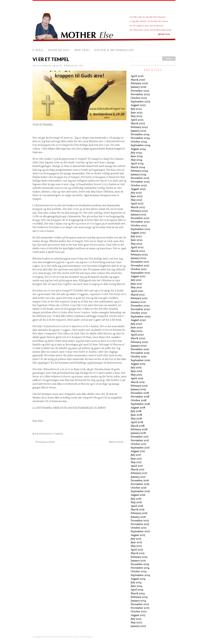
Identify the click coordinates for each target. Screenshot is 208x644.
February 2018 (139, 430)
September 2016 (140, 491)
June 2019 (136, 371)
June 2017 (136, 459)
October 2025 (139, 98)
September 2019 (140, 360)
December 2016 (140, 481)
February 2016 (139, 513)
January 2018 (138, 433)
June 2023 (137, 196)
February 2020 (139, 342)
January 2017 (138, 477)
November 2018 (140, 397)
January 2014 (138, 601)
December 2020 (140, 306)
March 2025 (138, 124)
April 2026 (137, 76)
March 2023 (138, 207)
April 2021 (137, 291)
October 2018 (139, 401)
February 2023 (139, 211)
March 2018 (138, 426)
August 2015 (138, 535)
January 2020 (139, 346)
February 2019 (139, 386)
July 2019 (136, 368)
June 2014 (136, 586)
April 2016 (137, 506)
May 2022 (136, 244)
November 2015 (140, 524)
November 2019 (140, 353)
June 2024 (137, 156)
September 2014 (140, 575)
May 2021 (136, 288)
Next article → (118, 442)
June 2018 (136, 415)
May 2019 (136, 375)
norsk (59, 66)
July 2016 (136, 499)
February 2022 (139, 255)
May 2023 (136, 200)
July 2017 (136, 455)
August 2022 (138, 233)
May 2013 (136, 623)
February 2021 (139, 298)
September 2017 (140, 448)
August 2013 (138, 615)
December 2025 (140, 91)
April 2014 (137, 590)
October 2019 (139, 357)
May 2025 (136, 116)
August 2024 (138, 149)
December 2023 (140, 178)
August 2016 (138, 495)
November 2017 (140, 441)
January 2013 (138, 626)
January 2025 (138, 131)
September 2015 (140, 532)
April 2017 (137, 466)
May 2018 (136, 419)
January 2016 (138, 517)
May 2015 (136, 546)
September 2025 (140, 102)
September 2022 (141, 229)
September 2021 (140, 273)
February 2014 (139, 597)
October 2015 (139, 528)
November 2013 (140, 608)
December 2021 (140, 262)
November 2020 (140, 309)
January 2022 (139, 258)
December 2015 (140, 521)
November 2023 (140, 182)
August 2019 (138, 364)
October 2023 (139, 186)
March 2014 (138, 594)
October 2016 (139, 488)
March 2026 (138, 80)
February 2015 (139, 557)
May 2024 (136, 160)
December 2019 (140, 349)
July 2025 (136, 109)
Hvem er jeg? (59, 50)
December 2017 (140, 437)
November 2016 (140, 484)
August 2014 (138, 579)
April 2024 (137, 164)
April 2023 (137, 204)
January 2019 (138, 390)
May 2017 (136, 462)
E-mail (38, 50)
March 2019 (138, 382)
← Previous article (44, 442)
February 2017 (139, 473)
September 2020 (141, 317)
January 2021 (138, 302)
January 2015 (138, 561)
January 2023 (138, 215)
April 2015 (137, 550)
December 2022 (140, 218)
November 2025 (140, 95)
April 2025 (137, 120)
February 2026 (139, 84)
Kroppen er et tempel (49, 434)
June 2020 (137, 328)
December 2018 (140, 393)
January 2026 (139, 87)
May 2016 (136, 502)
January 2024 (139, 175)
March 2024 (138, 167)
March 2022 (138, 251)
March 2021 (138, 295)
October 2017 (138, 444)
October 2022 (139, 226)
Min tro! (82, 50)
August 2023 (138, 189)
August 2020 (138, 320)
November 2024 (140, 138)
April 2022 (137, 248)
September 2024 (141, 145)
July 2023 (136, 193)
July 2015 (136, 539)
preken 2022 (72, 66)
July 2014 (136, 583)
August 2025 (138, 105)
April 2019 (137, 379)
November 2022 (140, 222)
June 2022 (137, 240)
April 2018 (137, 422)
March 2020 (138, 338)
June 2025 (137, 113)
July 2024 (136, 153)
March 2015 (138, 553)
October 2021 (139, 269)
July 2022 (136, 237)
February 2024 (139, 171)
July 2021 (136, 280)
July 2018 (136, 411)
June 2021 (136, 284)
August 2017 (138, 451)
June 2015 (136, 543)
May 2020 (137, 331)
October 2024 (139, 142)
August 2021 (138, 277)
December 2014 (140, 564)
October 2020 (139, 313)
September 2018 (140, 404)
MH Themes (87, 637)
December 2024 (140, 135)
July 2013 (136, 619)
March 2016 (138, 510)
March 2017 (138, 470)
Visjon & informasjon (114, 50)
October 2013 (139, 612)
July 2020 (136, 324)
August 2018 (138, 408)
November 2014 (140, 568)
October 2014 (139, 572)
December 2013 (140, 604)
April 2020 (137, 335)
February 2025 (139, 127)
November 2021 (140, 266)
